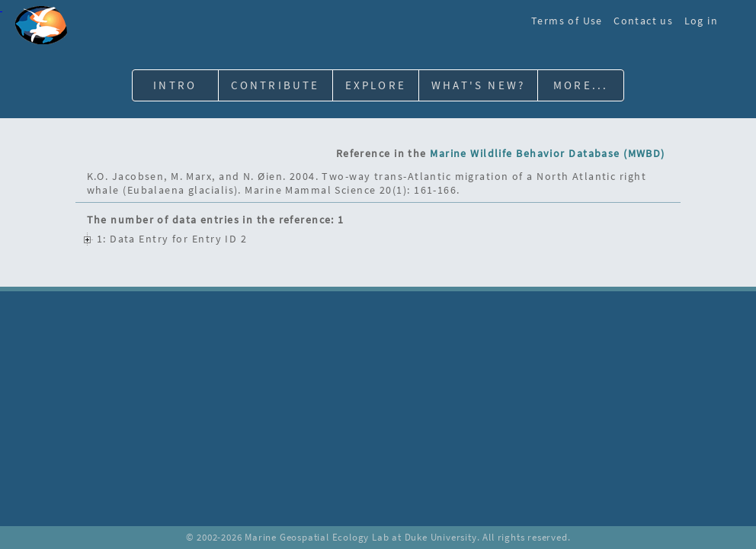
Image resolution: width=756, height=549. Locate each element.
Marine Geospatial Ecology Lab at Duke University (360, 537)
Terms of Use (567, 21)
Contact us (643, 21)
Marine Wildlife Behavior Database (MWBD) (548, 153)
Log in (701, 21)
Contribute (275, 85)
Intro (175, 85)
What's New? (478, 85)
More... (581, 85)
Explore (376, 85)
